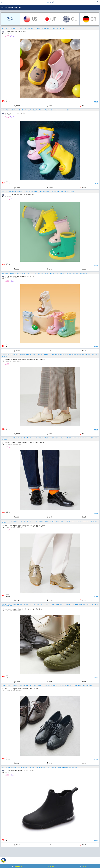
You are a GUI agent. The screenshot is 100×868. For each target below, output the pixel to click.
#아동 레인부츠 (15, 28)
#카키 (85, 604)
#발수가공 (23, 355)
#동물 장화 (12, 273)
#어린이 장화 (33, 273)
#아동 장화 (52, 28)
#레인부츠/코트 (67, 28)
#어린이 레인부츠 (6, 28)
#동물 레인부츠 (19, 273)
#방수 (27, 355)
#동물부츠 (26, 273)
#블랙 (70, 355)
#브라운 (67, 686)
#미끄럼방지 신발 (36, 767)
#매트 (35, 604)
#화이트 (79, 355)
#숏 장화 (52, 767)
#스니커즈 (53, 604)
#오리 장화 (55, 273)
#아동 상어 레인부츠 (48, 191)
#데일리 (62, 355)
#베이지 (74, 355)
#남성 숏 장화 (58, 767)
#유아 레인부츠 (23, 28)
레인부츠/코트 (15, 7)
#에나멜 (35, 355)
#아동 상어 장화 (38, 191)
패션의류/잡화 (5, 7)
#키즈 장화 (56, 191)
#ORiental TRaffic (6, 355)
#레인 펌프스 (47, 355)
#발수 (31, 355)
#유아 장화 (46, 28)
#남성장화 (14, 767)
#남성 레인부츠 (45, 767)
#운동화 (48, 604)
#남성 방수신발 (27, 767)
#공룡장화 (62, 273)
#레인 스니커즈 (41, 604)
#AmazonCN (59, 28)
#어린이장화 (40, 28)
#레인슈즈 (41, 355)
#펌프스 (57, 355)
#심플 (66, 355)
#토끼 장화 (49, 273)
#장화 (39, 110)
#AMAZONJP (85, 355)
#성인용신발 (9, 606)
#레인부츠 (35, 110)
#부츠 (7, 273)
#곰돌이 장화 (68, 273)
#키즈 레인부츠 (32, 28)
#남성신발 (20, 767)
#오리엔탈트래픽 (15, 355)
